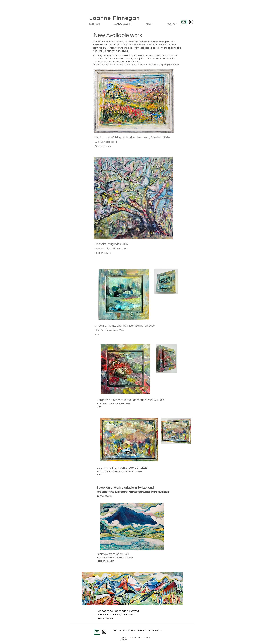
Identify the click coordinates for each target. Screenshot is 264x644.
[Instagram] (191, 22)
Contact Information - (131, 638)
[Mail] (184, 22)
